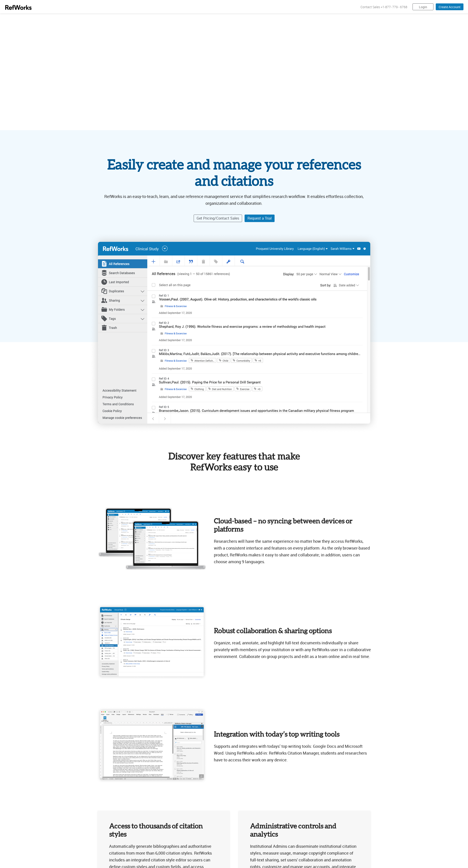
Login (423, 7)
